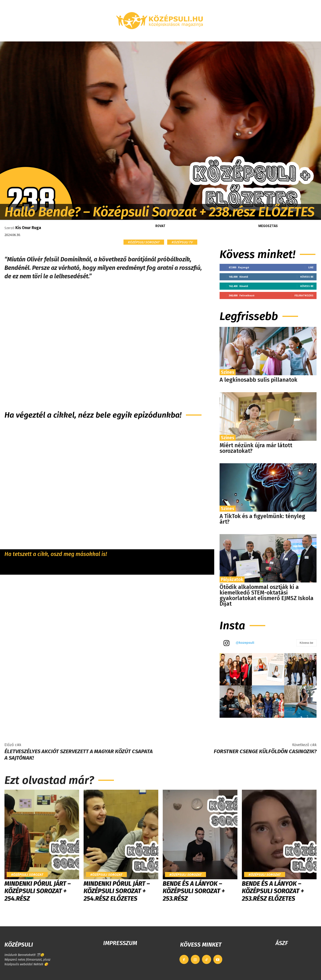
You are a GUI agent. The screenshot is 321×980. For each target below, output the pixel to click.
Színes (228, 372)
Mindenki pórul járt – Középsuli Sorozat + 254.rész (38, 891)
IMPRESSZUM (120, 943)
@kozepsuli (245, 643)
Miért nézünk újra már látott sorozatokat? (256, 448)
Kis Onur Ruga (28, 228)
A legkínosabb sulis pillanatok (258, 380)
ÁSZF (282, 943)
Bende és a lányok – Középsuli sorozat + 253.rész (194, 891)
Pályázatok (232, 579)
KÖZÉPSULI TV (182, 242)
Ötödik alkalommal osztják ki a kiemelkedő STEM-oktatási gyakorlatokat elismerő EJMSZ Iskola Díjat (266, 596)
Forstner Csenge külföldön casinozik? (265, 751)
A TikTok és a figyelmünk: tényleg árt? (262, 519)
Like (311, 267)
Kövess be (307, 277)
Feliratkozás (304, 295)
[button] (269, 36)
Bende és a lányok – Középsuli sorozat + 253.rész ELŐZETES (273, 891)
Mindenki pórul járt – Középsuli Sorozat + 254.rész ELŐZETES (117, 891)
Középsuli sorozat (144, 242)
